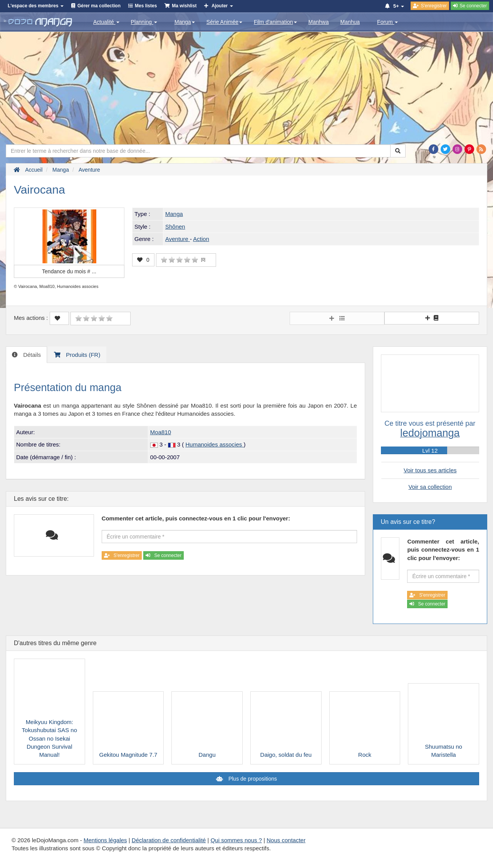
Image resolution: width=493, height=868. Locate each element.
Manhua (350, 22)
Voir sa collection (430, 487)
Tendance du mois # (69, 271)
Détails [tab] (31, 355)
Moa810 (161, 432)
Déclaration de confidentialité (169, 840)
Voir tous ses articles (430, 470)
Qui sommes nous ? (236, 840)
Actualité (106, 22)
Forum (387, 22)
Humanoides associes (215, 444)
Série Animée (224, 22)
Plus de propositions (252, 779)
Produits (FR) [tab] (82, 355)
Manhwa (319, 22)
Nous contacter (286, 840)
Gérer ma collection (99, 6)
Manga (185, 22)
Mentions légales (105, 840)
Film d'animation (275, 22)
